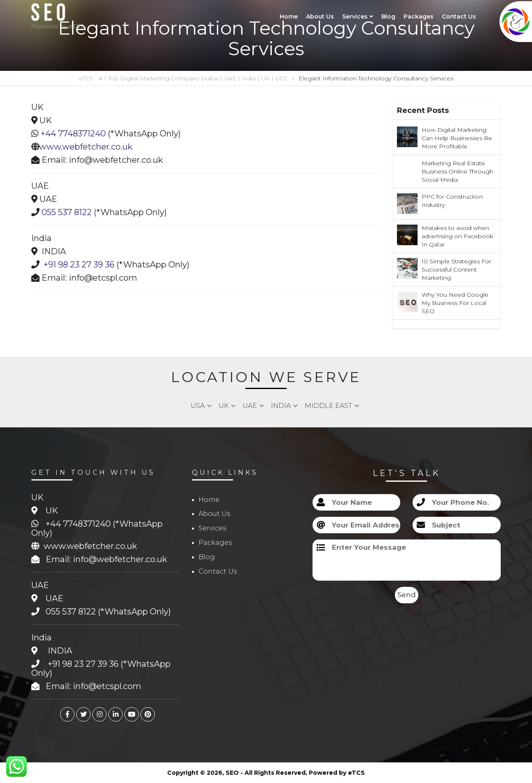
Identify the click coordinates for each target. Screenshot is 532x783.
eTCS (356, 773)
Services (358, 16)
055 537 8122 (67, 212)
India (281, 406)
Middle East (328, 406)
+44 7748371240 (73, 134)
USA (198, 406)
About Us (320, 16)
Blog (388, 16)
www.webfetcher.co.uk (86, 147)
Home (289, 16)
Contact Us (459, 16)
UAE (250, 406)
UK (224, 406)
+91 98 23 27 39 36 (79, 265)
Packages (419, 16)
